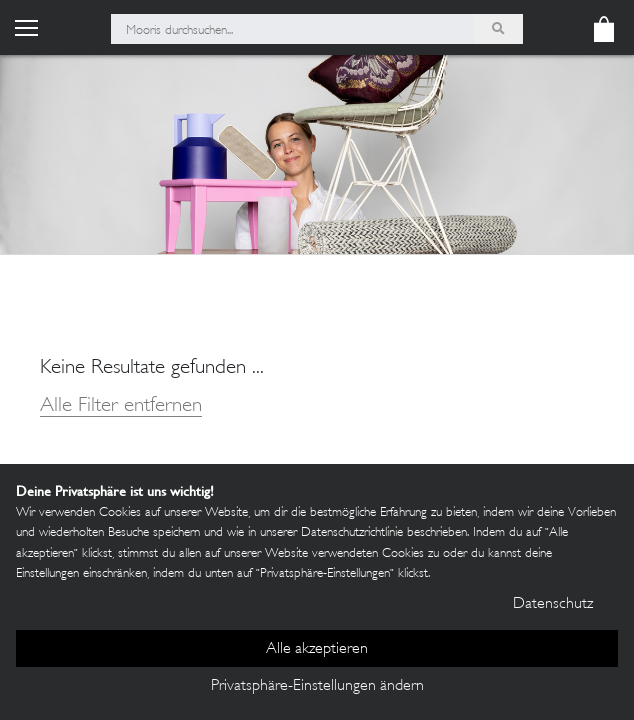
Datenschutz (553, 604)
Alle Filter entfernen (121, 406)
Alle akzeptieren (317, 649)
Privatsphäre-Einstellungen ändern (317, 686)
